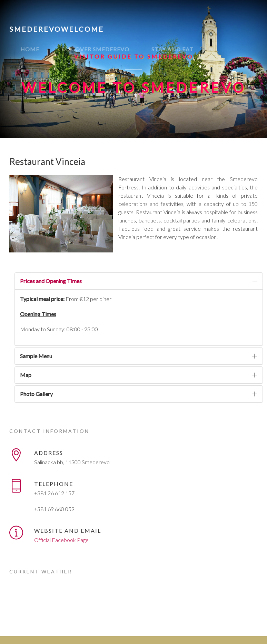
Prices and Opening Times (51, 281)
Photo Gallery (36, 394)
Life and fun (41, 80)
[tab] (139, 281)
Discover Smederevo (95, 49)
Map (26, 375)
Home (30, 49)
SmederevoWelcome (57, 29)
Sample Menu (36, 356)
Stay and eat (172, 49)
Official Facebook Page (61, 540)
